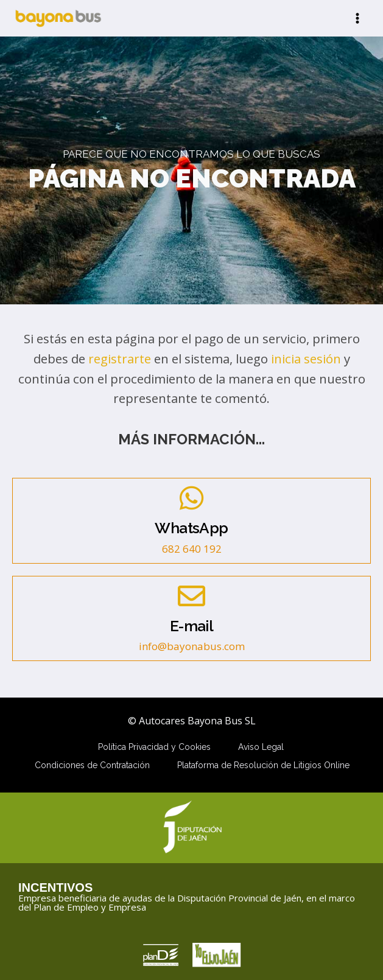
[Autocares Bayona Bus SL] (58, 18)
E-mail (191, 626)
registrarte (120, 359)
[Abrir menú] (357, 18)
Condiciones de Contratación (92, 765)
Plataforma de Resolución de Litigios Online (263, 765)
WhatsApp (191, 528)
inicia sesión (306, 359)
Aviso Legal (261, 747)
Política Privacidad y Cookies (154, 747)
